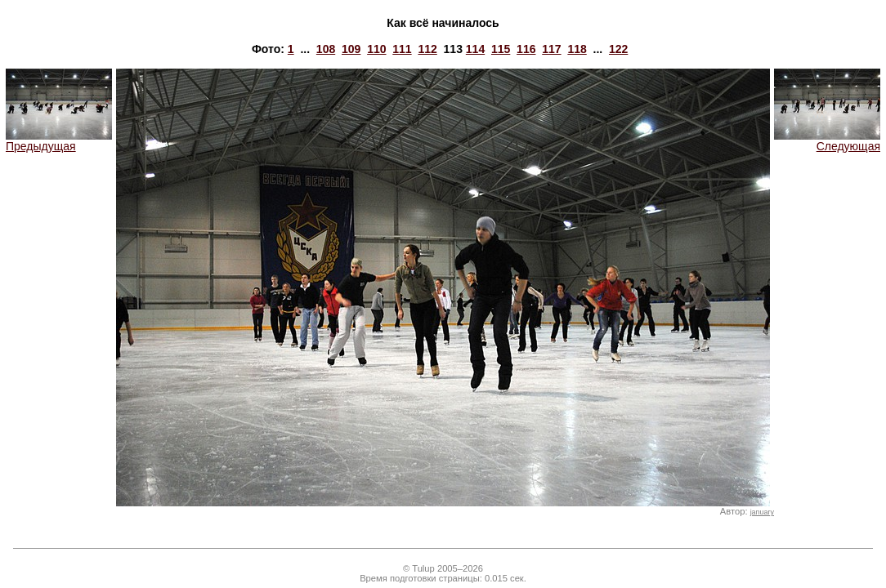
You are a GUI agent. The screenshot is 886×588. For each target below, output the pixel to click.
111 (402, 49)
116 (526, 49)
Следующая (827, 141)
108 (326, 49)
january (762, 512)
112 (427, 49)
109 (351, 49)
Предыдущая (59, 141)
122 (618, 49)
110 (376, 49)
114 (475, 49)
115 (501, 49)
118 (577, 49)
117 (551, 49)
